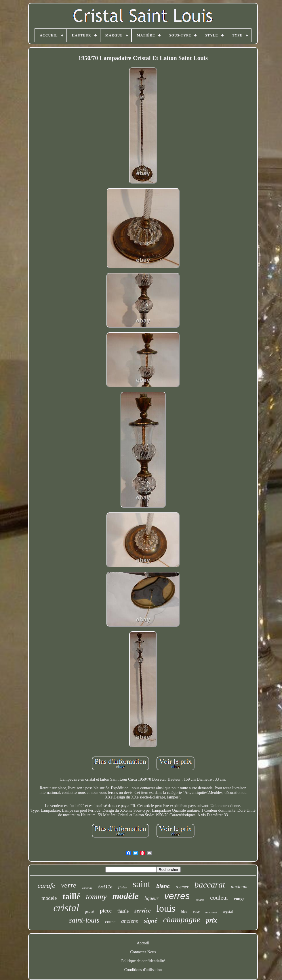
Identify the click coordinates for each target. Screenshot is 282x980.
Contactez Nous (143, 952)
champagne (182, 920)
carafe (46, 886)
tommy (96, 897)
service (143, 910)
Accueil (143, 943)
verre (69, 885)
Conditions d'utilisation (143, 970)
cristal (66, 908)
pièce (106, 911)
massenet (211, 912)
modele (49, 898)
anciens (129, 921)
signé (150, 920)
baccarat (210, 884)
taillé (71, 896)
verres (177, 896)
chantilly (87, 888)
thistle (123, 911)
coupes (200, 900)
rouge (239, 899)
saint (142, 884)
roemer (182, 887)
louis (166, 908)
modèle (125, 896)
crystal (228, 912)
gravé (89, 911)
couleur (219, 898)
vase (196, 911)
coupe (110, 922)
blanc (163, 886)
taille (105, 887)
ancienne (240, 887)
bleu (184, 912)
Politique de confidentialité (143, 961)
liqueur (152, 898)
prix (211, 920)
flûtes (123, 887)
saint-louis (84, 920)
